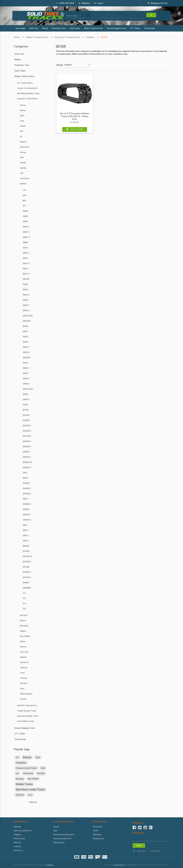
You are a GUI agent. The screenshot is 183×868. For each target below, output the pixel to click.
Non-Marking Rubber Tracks (28, 93)
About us (17, 842)
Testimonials (149, 28)
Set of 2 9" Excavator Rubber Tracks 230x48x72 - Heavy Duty (75, 116)
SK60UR (26, 546)
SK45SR (26, 483)
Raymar (23, 647)
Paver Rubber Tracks (26, 721)
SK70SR (26, 551)
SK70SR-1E (27, 556)
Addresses (97, 835)
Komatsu (24, 615)
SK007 (25, 222)
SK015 (25, 269)
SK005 (25, 216)
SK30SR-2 (27, 441)
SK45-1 (26, 478)
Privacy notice (19, 839)
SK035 (25, 342)
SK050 (25, 394)
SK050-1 (26, 399)
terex (30, 795)
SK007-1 (26, 227)
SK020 (25, 284)
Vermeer (24, 683)
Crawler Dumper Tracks (27, 711)
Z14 (24, 604)
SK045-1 (26, 379)
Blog (55, 831)
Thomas (23, 678)
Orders (96, 831)
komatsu (41, 773)
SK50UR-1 (27, 515)
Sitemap (17, 827)
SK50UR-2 (27, 520)
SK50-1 (26, 499)
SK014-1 (26, 263)
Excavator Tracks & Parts (67, 37)
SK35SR (26, 452)
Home (17, 37)
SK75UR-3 (27, 577)
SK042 (26, 363)
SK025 (25, 300)
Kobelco (90, 37)
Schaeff (23, 657)
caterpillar (21, 763)
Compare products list (62, 839)
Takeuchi (24, 668)
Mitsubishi (24, 626)
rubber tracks (24, 784)
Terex (22, 673)
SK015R (26, 279)
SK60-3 (26, 541)
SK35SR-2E (27, 462)
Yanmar (23, 699)
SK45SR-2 (27, 494)
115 (24, 190)
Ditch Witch (25, 147)
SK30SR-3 (27, 447)
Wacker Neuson (26, 694)
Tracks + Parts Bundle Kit (27, 88)
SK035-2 (26, 352)
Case (22, 121)
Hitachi (23, 126)
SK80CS (26, 583)
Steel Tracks (75, 28)
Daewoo (23, 142)
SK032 (25, 337)
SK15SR (26, 415)
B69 (24, 201)
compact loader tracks (26, 768)
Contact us (18, 850)
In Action (17, 846)
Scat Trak (24, 652)
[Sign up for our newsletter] (151, 838)
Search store (72, 16)
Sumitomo (24, 662)
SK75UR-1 (27, 572)
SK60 (25, 525)
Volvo (22, 689)
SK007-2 (26, 232)
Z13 (24, 598)
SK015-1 (26, 274)
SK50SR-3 (27, 504)
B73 (24, 206)
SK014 (25, 258)
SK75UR (26, 567)
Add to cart (75, 129)
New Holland (25, 636)
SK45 (25, 473)
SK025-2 (26, 311)
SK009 (25, 242)
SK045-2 (26, 384)
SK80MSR (27, 588)
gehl (43, 768)
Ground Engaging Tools (116, 28)
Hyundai (23, 168)
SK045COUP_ (28, 389)
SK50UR (26, 509)
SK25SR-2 (27, 426)
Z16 (24, 609)
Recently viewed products (64, 835)
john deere (28, 773)
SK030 (25, 326)
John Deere (25, 178)
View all (33, 802)
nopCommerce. (120, 865)
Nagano (23, 631)
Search (56, 827)
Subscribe (141, 851)
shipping (50, 865)
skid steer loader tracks (30, 790)
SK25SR (26, 420)
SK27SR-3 (27, 436)
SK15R (104, 37)
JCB (22, 173)
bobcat (27, 757)
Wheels (45, 28)
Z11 (24, 593)
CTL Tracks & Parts (25, 83)
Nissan (23, 641)
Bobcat (23, 110)
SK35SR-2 (27, 457)
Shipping (17, 835)
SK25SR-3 (27, 431)
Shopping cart (99, 839)
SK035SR (27, 358)
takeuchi (20, 795)
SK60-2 (26, 536)
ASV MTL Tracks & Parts (27, 706)
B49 (24, 195)
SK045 (25, 373)
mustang (20, 779)
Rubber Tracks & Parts (93, 28)
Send (139, 845)
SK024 (26, 290)
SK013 (25, 248)
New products (59, 842)
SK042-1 (26, 368)
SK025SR (27, 321)
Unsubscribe (155, 851)
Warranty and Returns (23, 831)
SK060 (25, 405)
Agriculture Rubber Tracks (28, 716)
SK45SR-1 (27, 488)
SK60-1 (26, 530)
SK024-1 (26, 295)
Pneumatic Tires (59, 28)
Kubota (23, 621)
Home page (21, 28)
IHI (21, 137)
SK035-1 (26, 347)
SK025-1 (26, 305)
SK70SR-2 (27, 562)
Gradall (23, 163)
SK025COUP (28, 316)
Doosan (23, 152)
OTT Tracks (135, 28)
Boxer (22, 116)
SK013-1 (26, 253)
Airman (23, 105)
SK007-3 (26, 237)
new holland (33, 779)
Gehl (22, 157)
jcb (17, 773)
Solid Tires (34, 28)
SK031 (25, 331)
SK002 (25, 211)
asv (17, 757)
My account (98, 827)
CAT (22, 131)
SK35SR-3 (27, 468)
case (38, 757)
